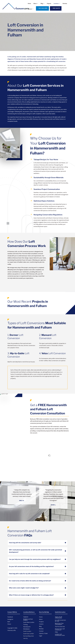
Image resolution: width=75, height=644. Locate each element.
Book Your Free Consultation (59, 624)
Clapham (26, 617)
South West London (29, 622)
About (35, 4)
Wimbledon (27, 629)
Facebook (10, 617)
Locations (56, 4)
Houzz (9, 624)
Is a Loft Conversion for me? (60, 621)
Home (29, 4)
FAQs (56, 632)
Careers (41, 624)
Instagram (10, 619)
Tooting (25, 625)
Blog (42, 4)
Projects (49, 4)
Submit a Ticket (43, 634)
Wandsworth (27, 627)
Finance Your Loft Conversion (60, 629)
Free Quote (56, 8)
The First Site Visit (60, 627)
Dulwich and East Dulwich (28, 620)
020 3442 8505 (43, 8)
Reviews (65, 4)
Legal (41, 636)
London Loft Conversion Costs (60, 635)
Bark (9, 622)
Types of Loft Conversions (59, 618)
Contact (30, 9)
